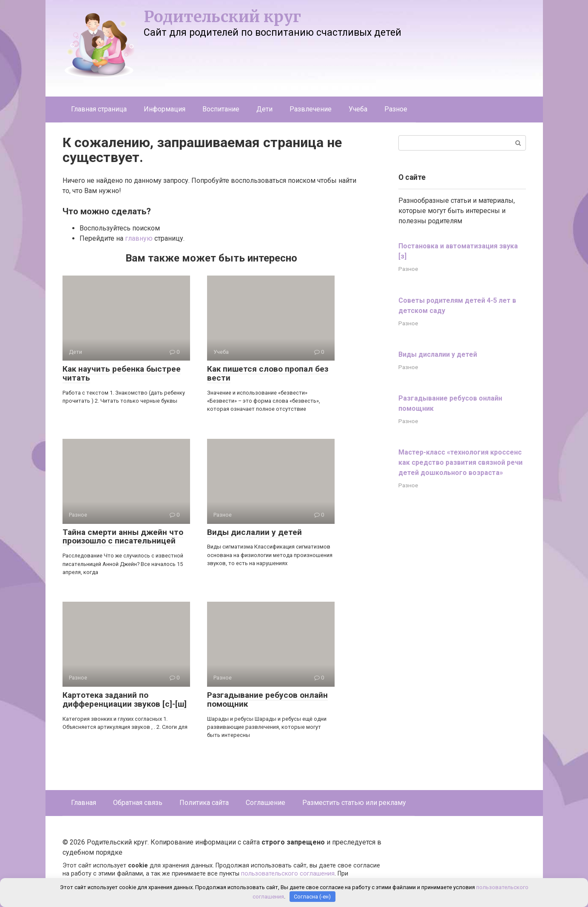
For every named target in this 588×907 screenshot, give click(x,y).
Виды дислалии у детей (254, 532)
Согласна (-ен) (312, 897)
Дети (264, 109)
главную (139, 238)
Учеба (358, 109)
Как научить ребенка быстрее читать (122, 373)
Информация (165, 109)
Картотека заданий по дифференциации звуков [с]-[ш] (125, 699)
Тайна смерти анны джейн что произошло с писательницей (123, 537)
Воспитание (221, 109)
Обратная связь (138, 803)
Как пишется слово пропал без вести (268, 373)
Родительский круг (222, 17)
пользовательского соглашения (288, 874)
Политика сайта (204, 803)
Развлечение (311, 109)
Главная (84, 803)
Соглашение (266, 803)
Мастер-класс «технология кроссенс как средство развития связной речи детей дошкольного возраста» (460, 462)
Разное (396, 109)
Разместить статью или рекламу (354, 803)
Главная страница (99, 109)
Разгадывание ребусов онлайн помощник (267, 699)
